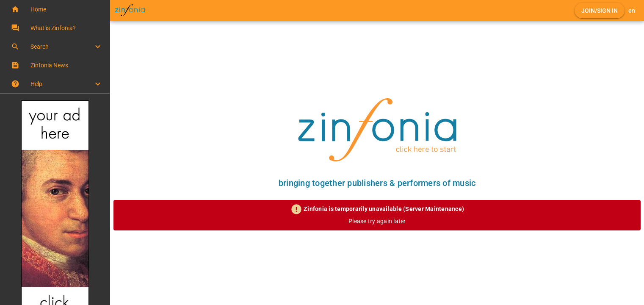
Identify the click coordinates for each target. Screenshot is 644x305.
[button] (55, 9)
